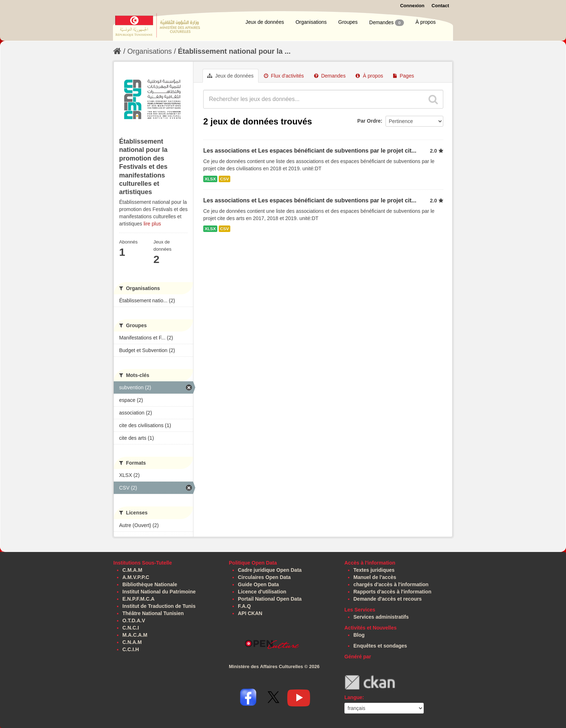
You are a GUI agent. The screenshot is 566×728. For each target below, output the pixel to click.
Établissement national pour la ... (234, 51)
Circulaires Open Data (264, 577)
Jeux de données (265, 22)
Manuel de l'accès (375, 577)
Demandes (387, 23)
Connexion (412, 6)
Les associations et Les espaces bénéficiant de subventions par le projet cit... (310, 151)
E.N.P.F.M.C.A (138, 599)
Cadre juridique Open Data (270, 570)
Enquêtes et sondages (380, 646)
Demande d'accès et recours (388, 599)
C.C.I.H (131, 649)
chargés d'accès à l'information (391, 584)
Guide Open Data (258, 584)
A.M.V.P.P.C (136, 577)
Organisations (311, 22)
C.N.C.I (131, 628)
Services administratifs (381, 617)
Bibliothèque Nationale (150, 584)
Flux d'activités (284, 76)
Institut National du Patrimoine (159, 592)
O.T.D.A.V (134, 620)
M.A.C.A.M (135, 635)
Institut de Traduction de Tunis (159, 606)
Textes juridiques (374, 570)
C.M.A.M (132, 570)
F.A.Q (244, 606)
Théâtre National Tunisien (153, 613)
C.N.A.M (132, 642)
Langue (353, 697)
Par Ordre (369, 121)
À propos (426, 22)
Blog (359, 635)
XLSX (210, 179)
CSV (225, 179)
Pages (404, 76)
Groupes (348, 22)
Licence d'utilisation (262, 592)
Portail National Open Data (270, 599)
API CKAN (250, 613)
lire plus (152, 224)
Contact (440, 6)
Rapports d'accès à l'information (392, 592)
